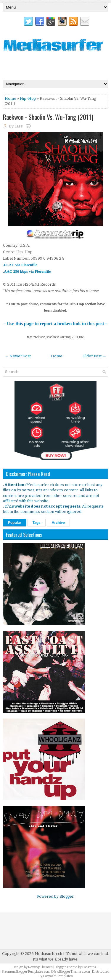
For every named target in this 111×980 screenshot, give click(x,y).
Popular (15, 523)
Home (11, 98)
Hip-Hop (28, 98)
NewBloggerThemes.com (71, 972)
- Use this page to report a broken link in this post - (55, 324)
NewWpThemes (40, 967)
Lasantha (89, 967)
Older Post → (94, 356)
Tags (37, 523)
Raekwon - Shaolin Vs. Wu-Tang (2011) (48, 117)
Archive (58, 523)
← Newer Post (18, 356)
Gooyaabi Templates (58, 976)
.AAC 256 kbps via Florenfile (27, 271)
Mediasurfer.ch (48, 954)
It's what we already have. (56, 959)
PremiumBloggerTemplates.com (26, 972)
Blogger (66, 896)
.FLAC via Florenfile (20, 265)
